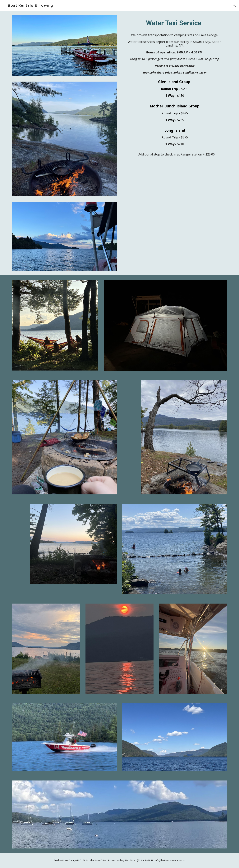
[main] (175, 23)
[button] (234, 5)
